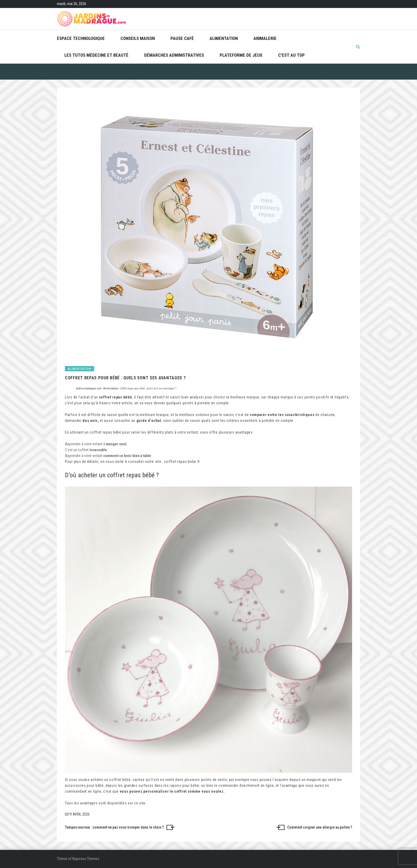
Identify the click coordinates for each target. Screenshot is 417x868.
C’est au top (291, 55)
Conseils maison (138, 38)
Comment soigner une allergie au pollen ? (320, 827)
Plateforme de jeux (241, 55)
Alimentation (224, 38)
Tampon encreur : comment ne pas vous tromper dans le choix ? (114, 827)
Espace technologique (81, 38)
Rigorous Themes (86, 859)
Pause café (182, 38)
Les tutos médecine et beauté (96, 55)
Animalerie (265, 38)
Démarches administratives (174, 55)
